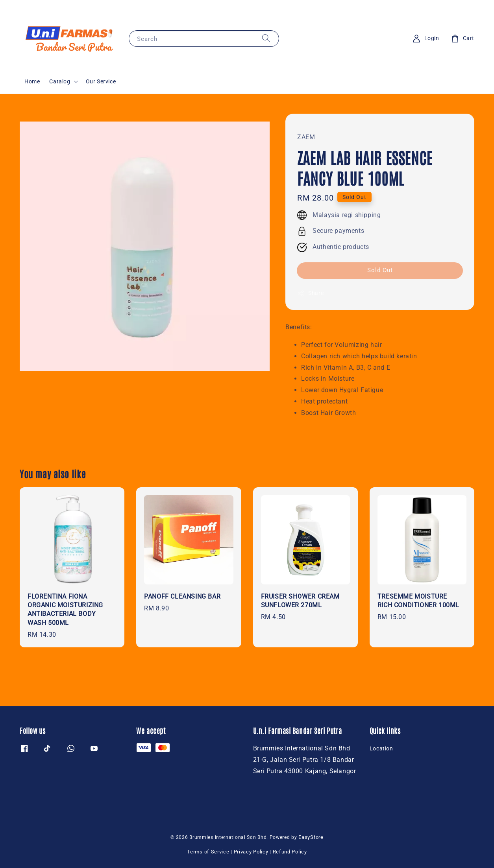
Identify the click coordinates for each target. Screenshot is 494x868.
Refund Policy (290, 852)
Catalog (60, 81)
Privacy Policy (251, 852)
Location (381, 748)
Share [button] (310, 293)
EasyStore (311, 837)
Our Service (101, 81)
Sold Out (380, 270)
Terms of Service (208, 852)
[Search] (266, 38)
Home (32, 81)
